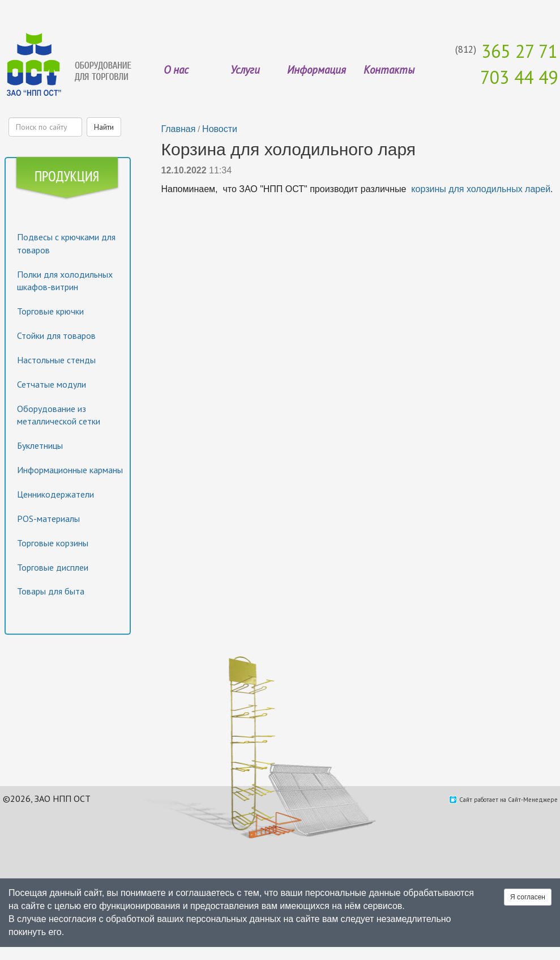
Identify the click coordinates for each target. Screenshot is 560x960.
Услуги (245, 70)
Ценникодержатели (55, 494)
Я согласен (528, 897)
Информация (317, 70)
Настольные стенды (56, 360)
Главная (179, 129)
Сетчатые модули (52, 384)
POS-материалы (48, 519)
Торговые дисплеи (53, 567)
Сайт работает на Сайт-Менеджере (508, 800)
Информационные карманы (70, 470)
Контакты (389, 70)
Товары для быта (51, 591)
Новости (220, 129)
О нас (176, 70)
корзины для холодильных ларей (481, 189)
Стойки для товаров (56, 335)
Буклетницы (40, 445)
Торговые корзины (53, 543)
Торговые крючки (50, 311)
